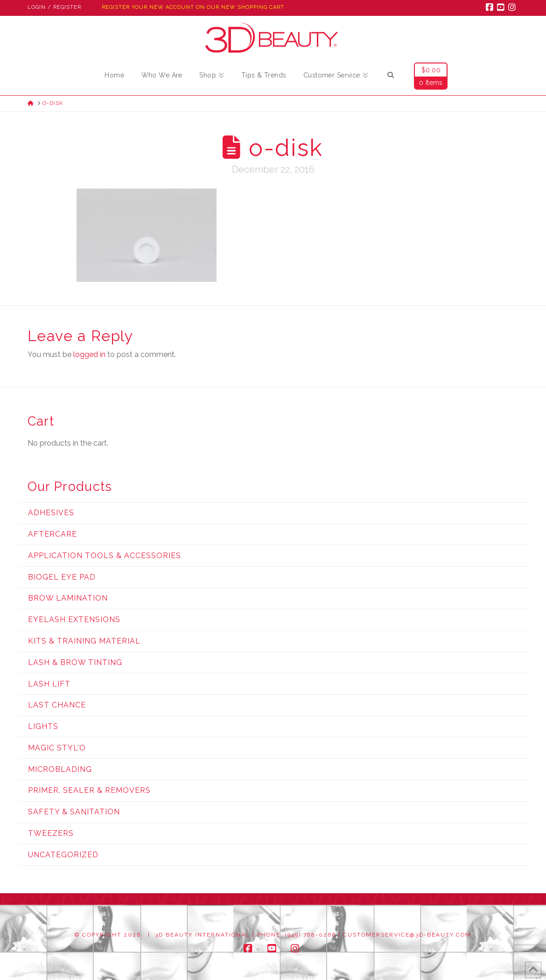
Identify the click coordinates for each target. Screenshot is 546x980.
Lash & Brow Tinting (75, 662)
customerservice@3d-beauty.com (407, 935)
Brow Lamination (68, 598)
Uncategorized (63, 855)
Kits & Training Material (84, 641)
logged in (89, 354)
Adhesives (51, 513)
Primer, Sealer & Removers (89, 790)
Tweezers (51, 833)
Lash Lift (49, 684)
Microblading (60, 769)
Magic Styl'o (57, 748)
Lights (43, 726)
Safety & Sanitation (74, 812)
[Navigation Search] (391, 77)
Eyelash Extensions (74, 619)
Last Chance (57, 705)
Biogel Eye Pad (62, 577)
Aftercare (52, 534)
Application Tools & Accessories (105, 556)
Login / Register (54, 7)
